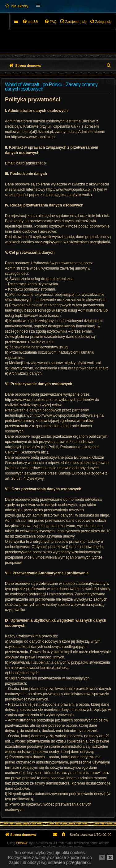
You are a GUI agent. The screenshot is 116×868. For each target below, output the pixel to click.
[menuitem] (17, 6)
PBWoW (22, 843)
